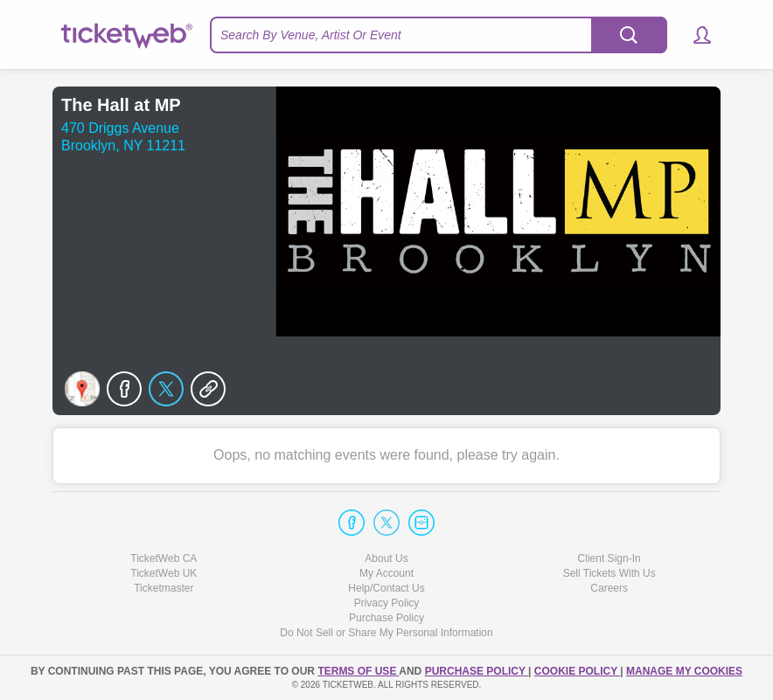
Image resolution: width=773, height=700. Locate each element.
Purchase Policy (386, 618)
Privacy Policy (387, 603)
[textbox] (439, 35)
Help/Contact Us (386, 588)
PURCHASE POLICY (477, 671)
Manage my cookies (684, 671)
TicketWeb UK (164, 573)
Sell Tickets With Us (609, 573)
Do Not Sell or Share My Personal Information (386, 633)
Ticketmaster (164, 588)
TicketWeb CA (164, 558)
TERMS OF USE (358, 671)
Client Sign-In (609, 558)
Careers (609, 588)
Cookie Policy (577, 671)
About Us (386, 558)
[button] (694, 35)
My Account (386, 573)
